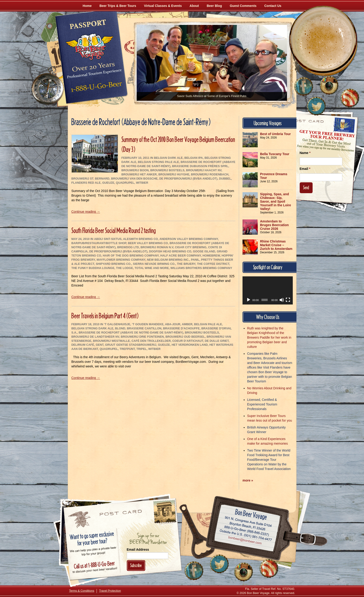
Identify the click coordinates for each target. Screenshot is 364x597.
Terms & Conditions (82, 591)
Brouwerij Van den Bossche (134, 179)
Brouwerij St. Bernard (90, 179)
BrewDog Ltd (128, 247)
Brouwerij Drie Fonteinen (142, 337)
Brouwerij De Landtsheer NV (95, 337)
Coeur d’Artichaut (188, 341)
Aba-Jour (173, 324)
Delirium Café (83, 345)
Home (87, 6)
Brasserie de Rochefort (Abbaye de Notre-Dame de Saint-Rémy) (131, 333)
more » (248, 480)
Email (305, 169)
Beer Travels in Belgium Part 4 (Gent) (105, 316)
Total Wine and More (152, 268)
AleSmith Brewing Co (141, 239)
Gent (100, 345)
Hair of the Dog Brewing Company (131, 256)
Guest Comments (243, 6)
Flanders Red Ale (86, 183)
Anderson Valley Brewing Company (189, 239)
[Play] (249, 300)
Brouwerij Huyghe (174, 174)
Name (305, 153)
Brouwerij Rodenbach (210, 174)
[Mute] (282, 300)
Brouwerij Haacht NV (204, 170)
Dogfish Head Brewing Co (170, 251)
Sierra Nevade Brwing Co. (154, 264)
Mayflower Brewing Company (121, 260)
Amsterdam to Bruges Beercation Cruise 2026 (274, 225)
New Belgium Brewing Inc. (168, 260)
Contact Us (273, 6)
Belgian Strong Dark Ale (92, 328)
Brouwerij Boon (135, 170)
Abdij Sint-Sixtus (108, 239)
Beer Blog (214, 6)
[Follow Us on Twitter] (316, 106)
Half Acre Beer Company (181, 256)
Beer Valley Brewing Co (148, 243)
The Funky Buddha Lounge (93, 268)
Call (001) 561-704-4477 (246, 535)
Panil (195, 260)
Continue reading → (86, 212)
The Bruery (186, 264)
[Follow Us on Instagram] (329, 85)
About (194, 6)
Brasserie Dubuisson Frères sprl (200, 166)
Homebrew (211, 256)
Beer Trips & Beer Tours (118, 6)
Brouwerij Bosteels (167, 170)
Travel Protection (110, 591)
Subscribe (136, 565)
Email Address (138, 550)
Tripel (142, 349)
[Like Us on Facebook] (304, 86)
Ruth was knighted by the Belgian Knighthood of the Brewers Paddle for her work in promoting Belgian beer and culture (269, 337)
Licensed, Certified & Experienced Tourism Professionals (262, 404)
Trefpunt (127, 349)
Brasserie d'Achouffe (181, 328)
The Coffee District (213, 264)
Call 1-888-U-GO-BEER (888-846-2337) (247, 530)
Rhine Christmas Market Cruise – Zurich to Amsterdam (276, 245)
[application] (268, 290)
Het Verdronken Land (190, 345)
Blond (120, 328)
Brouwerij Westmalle (111, 341)
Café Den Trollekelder (151, 341)
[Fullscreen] (288, 300)
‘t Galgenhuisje (117, 324)
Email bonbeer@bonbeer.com (244, 541)
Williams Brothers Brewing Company (201, 268)
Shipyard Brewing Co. (113, 264)
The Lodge (124, 268)
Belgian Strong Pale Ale (158, 162)
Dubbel (225, 179)
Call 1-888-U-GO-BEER (96, 88)
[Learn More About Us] (350, 98)
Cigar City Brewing (191, 247)
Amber (187, 324)
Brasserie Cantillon (144, 328)
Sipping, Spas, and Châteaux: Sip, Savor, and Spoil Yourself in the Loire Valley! (275, 201)
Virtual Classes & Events (163, 6)
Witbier (142, 183)
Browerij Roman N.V (157, 247)
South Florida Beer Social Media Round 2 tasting (114, 230)
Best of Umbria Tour (275, 134)
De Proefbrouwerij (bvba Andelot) (188, 179)
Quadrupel (125, 183)
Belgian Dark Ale (168, 158)
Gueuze (108, 183)
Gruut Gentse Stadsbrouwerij (131, 345)
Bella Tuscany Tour (275, 154)
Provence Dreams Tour (274, 176)
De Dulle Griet (217, 341)
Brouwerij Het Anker (139, 174)
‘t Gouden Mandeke (148, 324)
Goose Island (204, 251)
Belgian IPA (194, 158)
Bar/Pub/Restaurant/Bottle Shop (99, 243)
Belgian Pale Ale (208, 324)
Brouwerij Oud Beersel (185, 337)
